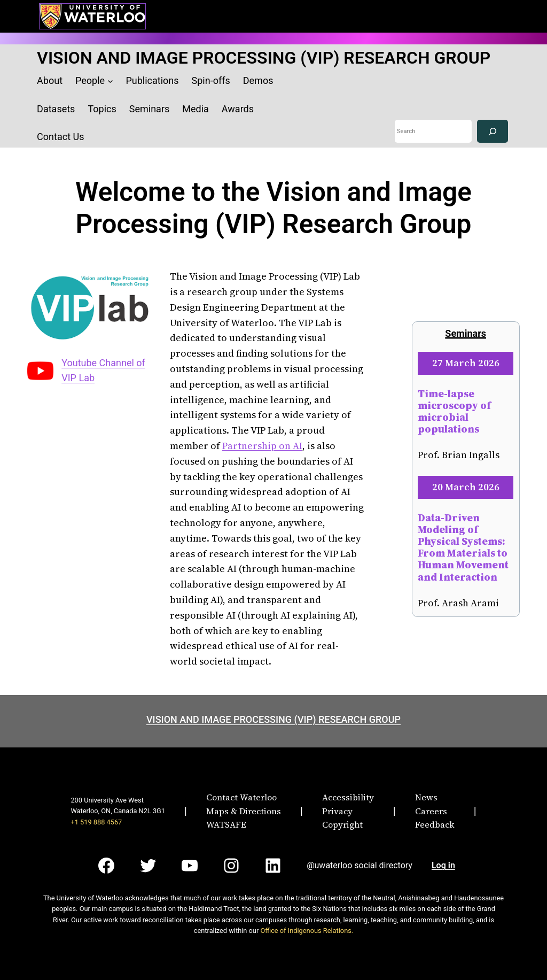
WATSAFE (226, 824)
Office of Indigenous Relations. (307, 931)
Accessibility (348, 797)
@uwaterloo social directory (360, 865)
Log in (443, 865)
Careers (431, 811)
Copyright (342, 824)
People (90, 80)
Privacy (337, 811)
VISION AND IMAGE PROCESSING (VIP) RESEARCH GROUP (264, 58)
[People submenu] (110, 81)
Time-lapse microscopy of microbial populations (454, 411)
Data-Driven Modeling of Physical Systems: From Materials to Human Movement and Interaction (463, 547)
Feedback (435, 824)
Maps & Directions (244, 811)
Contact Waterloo (241, 797)
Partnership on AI (262, 446)
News (426, 797)
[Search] (493, 131)
